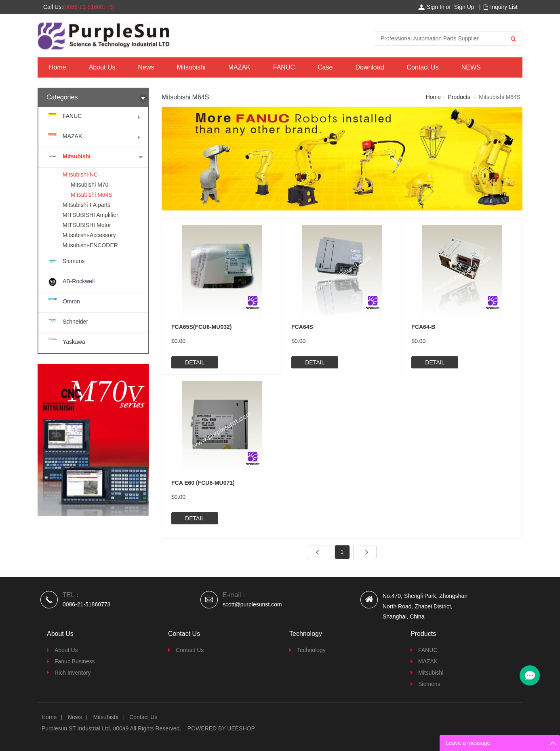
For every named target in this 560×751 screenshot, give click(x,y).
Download (369, 67)
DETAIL (195, 362)
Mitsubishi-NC (80, 175)
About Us (102, 67)
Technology (311, 650)
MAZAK (239, 67)
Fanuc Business (75, 661)
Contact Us (423, 67)
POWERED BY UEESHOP (221, 728)
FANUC (284, 67)
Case (325, 67)
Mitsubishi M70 (89, 185)
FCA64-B (423, 327)
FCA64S (302, 327)
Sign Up (464, 7)
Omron (71, 301)
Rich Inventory (73, 673)
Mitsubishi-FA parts (86, 205)
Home (58, 67)
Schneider (75, 322)
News (146, 67)
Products (459, 97)
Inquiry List (504, 7)
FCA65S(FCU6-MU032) (201, 327)
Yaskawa (74, 342)
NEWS (471, 67)
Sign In (436, 7)
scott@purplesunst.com (252, 604)
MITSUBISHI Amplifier (91, 215)
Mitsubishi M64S (92, 195)
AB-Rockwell (79, 281)
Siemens (74, 261)
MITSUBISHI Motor (87, 225)
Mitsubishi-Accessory (89, 235)
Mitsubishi (191, 67)
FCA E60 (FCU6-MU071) (203, 483)
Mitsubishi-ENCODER (90, 245)
